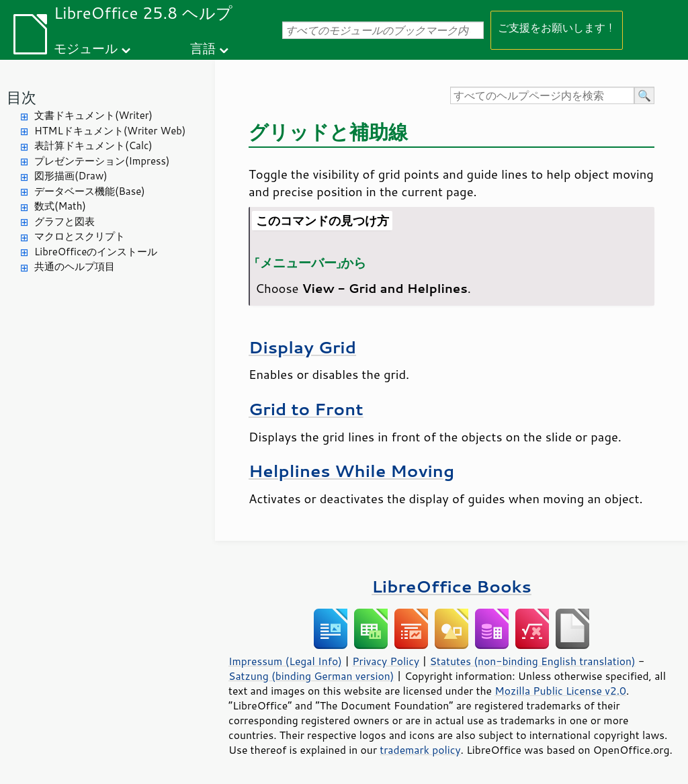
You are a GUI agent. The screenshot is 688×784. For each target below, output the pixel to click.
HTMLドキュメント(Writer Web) (110, 131)
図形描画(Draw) (71, 176)
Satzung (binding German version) (311, 676)
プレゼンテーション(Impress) (102, 161)
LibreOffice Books (451, 586)
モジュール (86, 48)
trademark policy (420, 750)
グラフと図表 (64, 221)
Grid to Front (306, 409)
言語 (203, 48)
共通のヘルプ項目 (75, 266)
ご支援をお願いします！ (557, 27)
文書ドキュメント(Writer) (93, 115)
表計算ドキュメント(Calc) (93, 145)
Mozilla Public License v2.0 (560, 691)
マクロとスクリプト (80, 236)
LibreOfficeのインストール (96, 252)
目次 (21, 97)
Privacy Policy (386, 661)
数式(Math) (60, 206)
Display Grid (302, 347)
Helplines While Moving (351, 471)
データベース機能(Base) (90, 191)
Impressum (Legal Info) (285, 661)
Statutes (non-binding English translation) (532, 661)
